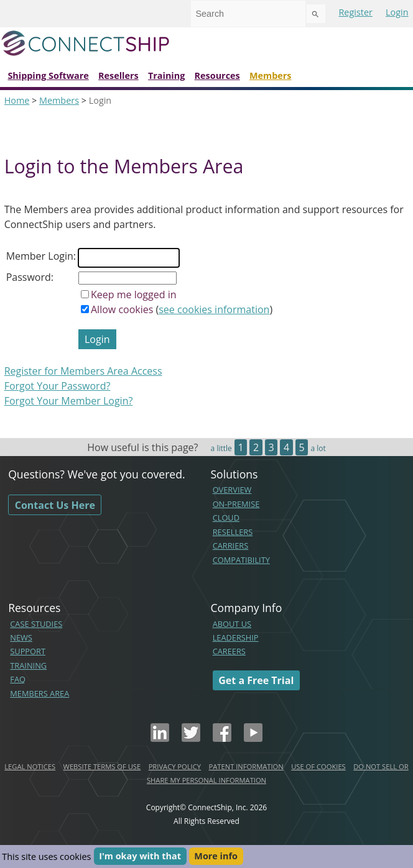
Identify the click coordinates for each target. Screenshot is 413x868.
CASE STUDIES (36, 624)
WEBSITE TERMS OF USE (102, 766)
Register (355, 12)
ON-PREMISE (236, 504)
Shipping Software (48, 75)
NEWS (21, 637)
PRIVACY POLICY (175, 766)
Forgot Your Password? (58, 386)
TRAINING (28, 665)
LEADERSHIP (236, 637)
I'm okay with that (140, 857)
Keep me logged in (133, 295)
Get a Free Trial (256, 680)
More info (216, 857)
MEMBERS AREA (39, 693)
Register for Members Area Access (83, 371)
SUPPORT (28, 651)
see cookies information (214, 309)
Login (397, 12)
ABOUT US (232, 624)
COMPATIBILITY (241, 560)
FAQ (18, 679)
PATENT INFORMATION (246, 766)
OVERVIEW (232, 490)
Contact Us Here (55, 505)
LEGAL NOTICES (30, 766)
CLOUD (226, 518)
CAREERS (229, 651)
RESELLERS (233, 532)
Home (17, 100)
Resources (217, 75)
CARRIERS (231, 546)
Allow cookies (122, 309)
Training (166, 75)
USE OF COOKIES (318, 766)
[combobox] (248, 14)
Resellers (118, 75)
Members (271, 75)
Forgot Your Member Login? (69, 401)
